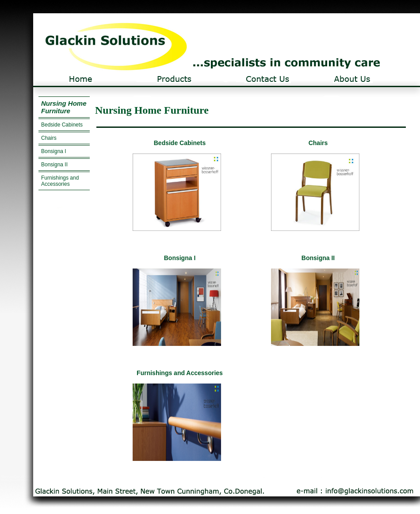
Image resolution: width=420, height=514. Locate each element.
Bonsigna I (54, 151)
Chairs (49, 138)
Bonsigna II (54, 165)
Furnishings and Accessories (60, 181)
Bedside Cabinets (62, 125)
